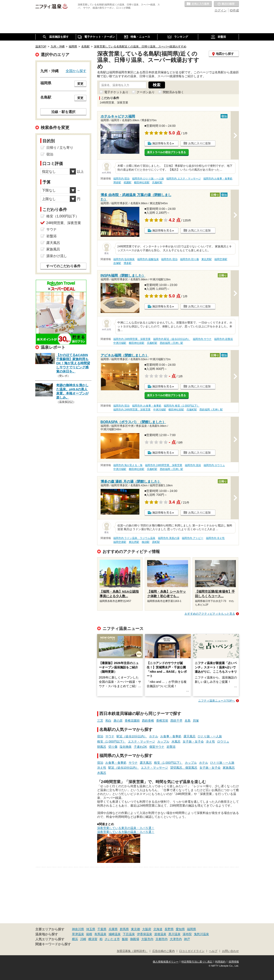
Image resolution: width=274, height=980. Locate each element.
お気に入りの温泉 (198, 4)
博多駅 (117, 182)
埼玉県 (91, 929)
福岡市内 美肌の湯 (169, 538)
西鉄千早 (176, 721)
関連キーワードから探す (53, 944)
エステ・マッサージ (142, 741)
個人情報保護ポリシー (166, 962)
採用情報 (234, 962)
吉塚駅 (117, 263)
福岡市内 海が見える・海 (128, 465)
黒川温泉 (174, 934)
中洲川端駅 (120, 343)
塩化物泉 (126, 747)
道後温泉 (160, 934)
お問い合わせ (230, 951)
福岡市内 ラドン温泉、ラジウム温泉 (134, 538)
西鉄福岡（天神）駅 (171, 343)
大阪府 (147, 929)
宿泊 (100, 736)
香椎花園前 (132, 721)
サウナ (110, 736)
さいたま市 (112, 939)
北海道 (158, 929)
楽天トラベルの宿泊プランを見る (167, 152)
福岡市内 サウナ (202, 339)
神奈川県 (78, 929)
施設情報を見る (162, 143)
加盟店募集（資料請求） (132, 951)
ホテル (154, 736)
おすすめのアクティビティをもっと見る (210, 614)
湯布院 (187, 934)
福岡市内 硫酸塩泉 (148, 259)
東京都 (135, 929)
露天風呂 (190, 736)
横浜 (75, 939)
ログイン (221, 10)
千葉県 (102, 929)
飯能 (125, 939)
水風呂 (176, 741)
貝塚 (196, 721)
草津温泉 (78, 934)
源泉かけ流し (57, 256)
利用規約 (220, 962)
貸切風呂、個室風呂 (184, 768)
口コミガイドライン (192, 951)
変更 (80, 84)
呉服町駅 (157, 182)
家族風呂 (229, 768)
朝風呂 (102, 747)
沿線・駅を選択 (63, 112)
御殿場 (135, 939)
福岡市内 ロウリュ (214, 465)
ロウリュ (223, 741)
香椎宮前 (162, 721)
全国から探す (76, 71)
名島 (188, 721)
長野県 (169, 929)
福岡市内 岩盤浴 (223, 339)
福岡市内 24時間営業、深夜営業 (132, 339)
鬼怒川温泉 (201, 934)
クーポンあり (146, 92)
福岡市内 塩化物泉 (124, 259)
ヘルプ (213, 951)
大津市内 (176, 939)
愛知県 (180, 929)
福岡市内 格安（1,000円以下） (181, 406)
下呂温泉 (129, 934)
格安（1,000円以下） (111, 741)
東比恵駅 (207, 259)
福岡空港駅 (221, 259)
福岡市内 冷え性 (215, 538)
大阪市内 (147, 939)
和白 (108, 721)
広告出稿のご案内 (163, 951)
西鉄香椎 (148, 721)
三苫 (100, 721)
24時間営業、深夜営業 (64, 223)
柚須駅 (146, 542)
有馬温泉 (100, 934)
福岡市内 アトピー (192, 538)
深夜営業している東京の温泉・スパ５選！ (126, 828)
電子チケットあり (116, 92)
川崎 (83, 939)
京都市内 (162, 939)
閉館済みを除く (173, 92)
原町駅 (156, 542)
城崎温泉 (115, 934)
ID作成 (234, 10)
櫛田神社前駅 (142, 182)
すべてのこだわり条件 (63, 266)
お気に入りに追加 (199, 143)
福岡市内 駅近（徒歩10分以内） (172, 339)
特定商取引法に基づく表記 (197, 962)
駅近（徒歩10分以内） (132, 736)
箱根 (89, 934)
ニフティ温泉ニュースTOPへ (216, 701)
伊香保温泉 (145, 934)
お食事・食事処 (171, 736)
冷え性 (210, 741)
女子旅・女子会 (193, 741)
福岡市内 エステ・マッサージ (183, 179)
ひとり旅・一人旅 (210, 736)
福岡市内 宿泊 (121, 179)
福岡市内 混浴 (193, 465)
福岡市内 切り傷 (189, 259)
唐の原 (118, 721)
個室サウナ (157, 747)
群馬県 (124, 929)
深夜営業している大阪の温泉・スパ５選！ (126, 832)
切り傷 (113, 747)
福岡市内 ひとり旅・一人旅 (148, 179)
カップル (163, 741)
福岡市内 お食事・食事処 (218, 179)
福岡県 (191, 929)
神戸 (187, 939)
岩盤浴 (171, 747)
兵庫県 (113, 929)
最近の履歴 (226, 4)
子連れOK (140, 747)
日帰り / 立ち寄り (60, 148)
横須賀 (93, 939)
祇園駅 (128, 182)
